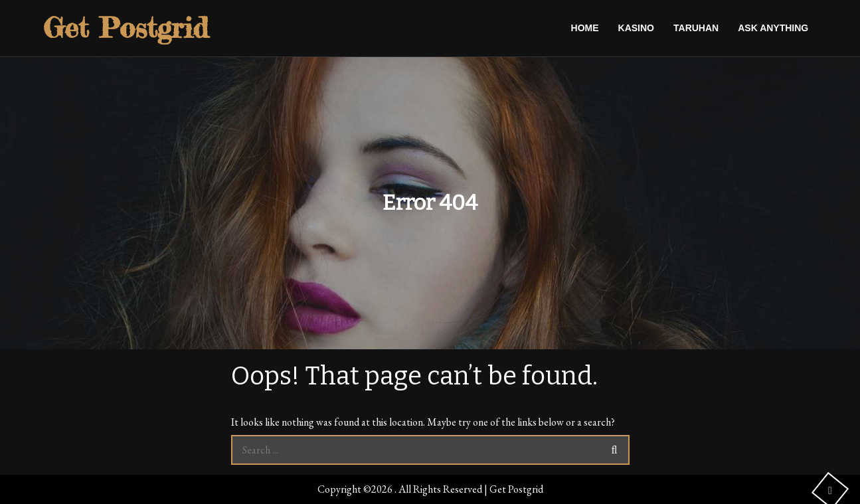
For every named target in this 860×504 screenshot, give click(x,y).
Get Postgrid (126, 28)
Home (585, 28)
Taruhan (696, 28)
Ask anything (773, 28)
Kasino (636, 28)
